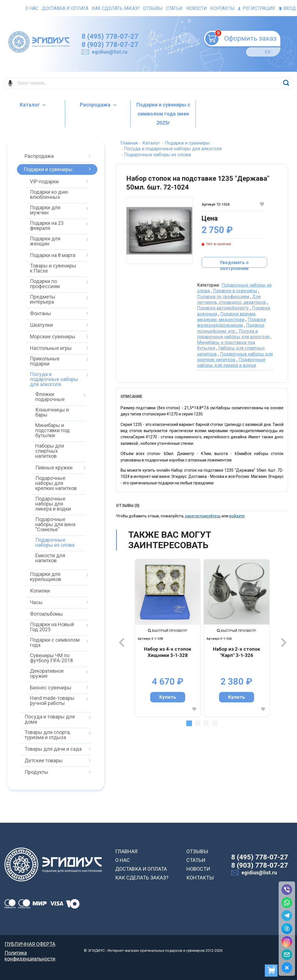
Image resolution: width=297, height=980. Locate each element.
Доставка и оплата (65, 8)
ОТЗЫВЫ (197, 851)
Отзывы (153, 8)
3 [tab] (206, 723)
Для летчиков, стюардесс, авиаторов (232, 300)
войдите (237, 516)
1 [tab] (189, 723)
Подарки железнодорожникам (232, 322)
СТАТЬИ (196, 860)
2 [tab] (198, 723)
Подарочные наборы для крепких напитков (235, 357)
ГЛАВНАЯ (126, 851)
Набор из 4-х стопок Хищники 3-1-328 (168, 652)
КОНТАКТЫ (200, 878)
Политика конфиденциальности (30, 953)
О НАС (123, 860)
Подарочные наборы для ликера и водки (231, 362)
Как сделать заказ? (116, 8)
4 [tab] (215, 723)
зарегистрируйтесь (203, 516)
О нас (32, 8)
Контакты (222, 8)
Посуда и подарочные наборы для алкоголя (233, 334)
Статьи (174, 8)
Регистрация (256, 8)
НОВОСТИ (198, 869)
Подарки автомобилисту (223, 308)
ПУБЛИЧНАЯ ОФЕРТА (30, 944)
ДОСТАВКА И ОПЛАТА (141, 869)
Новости (196, 8)
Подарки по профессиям (223, 297)
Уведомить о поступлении (234, 264)
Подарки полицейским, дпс (231, 328)
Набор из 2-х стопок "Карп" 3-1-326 (236, 652)
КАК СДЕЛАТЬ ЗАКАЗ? (142, 878)
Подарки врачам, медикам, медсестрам (227, 317)
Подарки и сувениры (235, 291)
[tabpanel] (168, 638)
